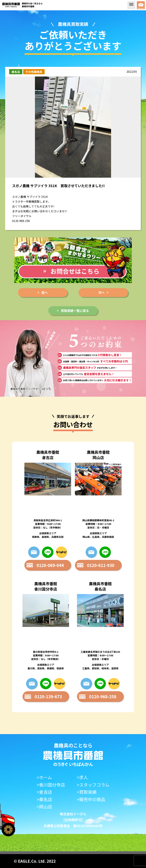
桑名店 (16, 72)
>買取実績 (87, 792)
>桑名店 (44, 799)
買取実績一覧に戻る (75, 311)
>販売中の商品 (91, 799)
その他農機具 (34, 72)
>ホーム (44, 777)
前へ (45, 292)
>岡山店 (44, 807)
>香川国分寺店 (51, 785)
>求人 (82, 777)
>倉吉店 (44, 792)
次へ (101, 292)
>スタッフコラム (93, 785)
